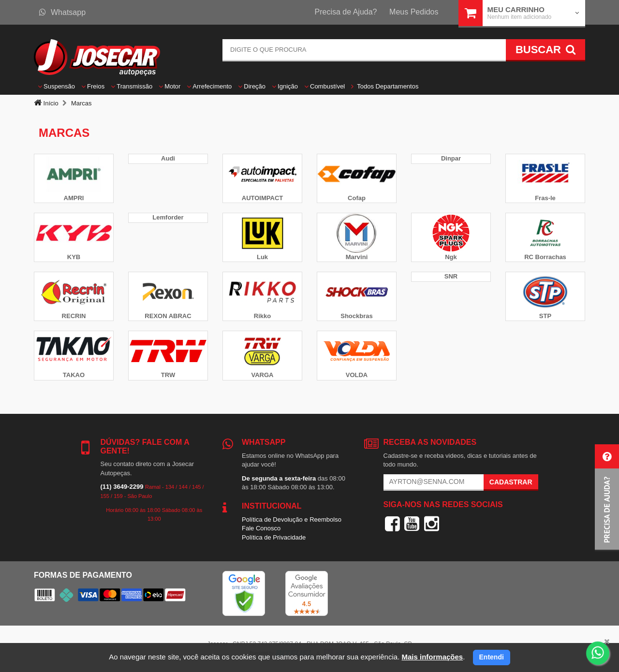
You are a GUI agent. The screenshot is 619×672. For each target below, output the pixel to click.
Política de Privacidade (274, 537)
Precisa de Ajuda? (346, 12)
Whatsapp (62, 12)
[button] (607, 498)
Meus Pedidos (414, 12)
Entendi (492, 657)
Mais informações (432, 657)
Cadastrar (511, 482)
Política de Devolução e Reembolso (292, 519)
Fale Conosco (261, 528)
